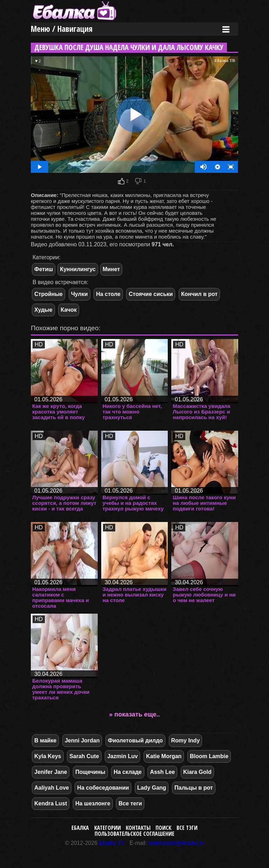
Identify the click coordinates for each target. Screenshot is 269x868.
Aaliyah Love (52, 788)
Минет (111, 269)
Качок (69, 310)
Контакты (138, 828)
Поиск (163, 828)
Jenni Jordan (82, 740)
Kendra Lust (51, 803)
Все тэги (187, 828)
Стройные (49, 294)
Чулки (80, 294)
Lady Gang (152, 788)
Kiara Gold (197, 772)
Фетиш (44, 269)
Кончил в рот (199, 294)
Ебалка (80, 828)
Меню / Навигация (62, 29)
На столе (108, 294)
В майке (45, 740)
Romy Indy (186, 740)
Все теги (130, 803)
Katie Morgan (164, 756)
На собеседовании (103, 788)
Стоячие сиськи (151, 294)
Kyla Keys (48, 756)
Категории (108, 828)
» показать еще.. (135, 714)
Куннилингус (78, 269)
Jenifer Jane (51, 772)
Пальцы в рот (194, 788)
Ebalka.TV (112, 843)
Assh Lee (162, 772)
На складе (127, 772)
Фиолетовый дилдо (135, 740)
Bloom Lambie (209, 756)
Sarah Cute (84, 756)
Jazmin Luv (122, 756)
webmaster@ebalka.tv (176, 843)
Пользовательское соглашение (134, 834)
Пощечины (90, 772)
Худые (43, 310)
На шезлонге (93, 803)
